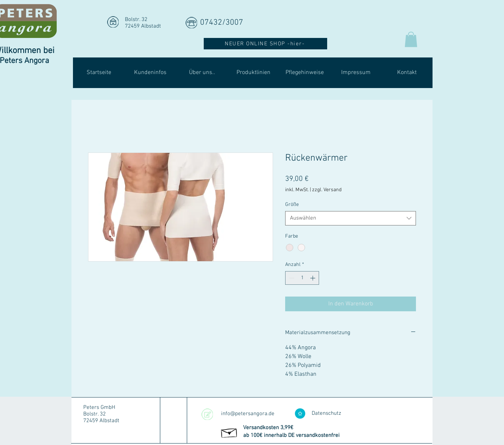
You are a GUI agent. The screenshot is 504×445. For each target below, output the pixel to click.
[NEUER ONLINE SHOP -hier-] (265, 44)
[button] (411, 39)
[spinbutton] (302, 278)
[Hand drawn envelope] (229, 432)
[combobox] (351, 218)
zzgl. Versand (327, 190)
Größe (292, 205)
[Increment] (313, 278)
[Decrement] (291, 278)
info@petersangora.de (248, 414)
